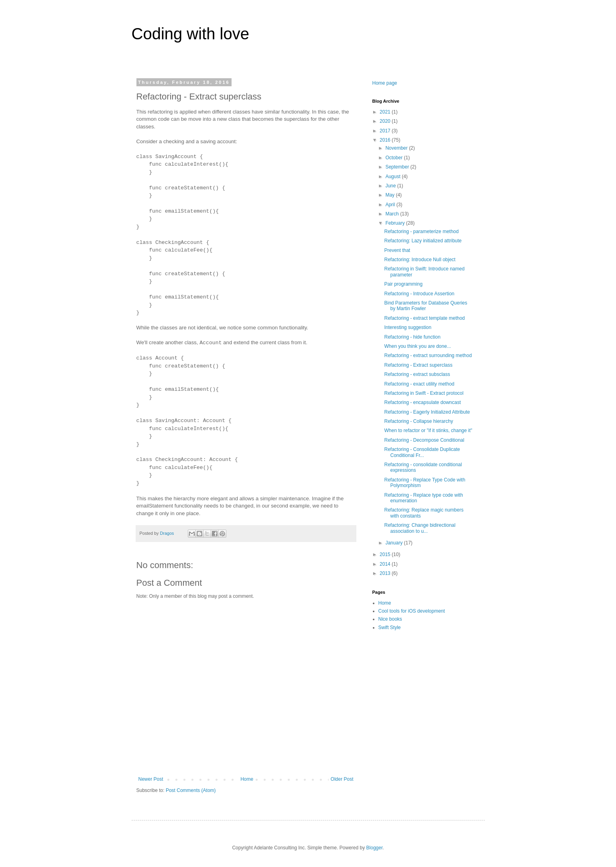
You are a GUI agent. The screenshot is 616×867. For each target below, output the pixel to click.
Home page (385, 83)
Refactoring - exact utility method (419, 384)
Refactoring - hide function (412, 337)
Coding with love (191, 34)
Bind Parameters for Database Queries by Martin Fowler (426, 306)
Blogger (375, 848)
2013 (386, 573)
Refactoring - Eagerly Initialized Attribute (427, 412)
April (391, 205)
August (393, 177)
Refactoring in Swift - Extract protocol (424, 393)
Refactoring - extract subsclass (417, 374)
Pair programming (403, 284)
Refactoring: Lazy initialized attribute (423, 241)
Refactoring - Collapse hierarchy (418, 421)
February (395, 223)
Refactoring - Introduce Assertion (419, 294)
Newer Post (151, 779)
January (394, 543)
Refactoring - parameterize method (421, 231)
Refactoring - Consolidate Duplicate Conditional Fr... (422, 452)
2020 (386, 121)
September (398, 167)
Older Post (342, 779)
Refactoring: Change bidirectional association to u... (420, 528)
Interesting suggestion (408, 327)
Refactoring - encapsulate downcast (422, 402)
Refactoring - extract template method (424, 318)
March (393, 214)
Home (247, 779)
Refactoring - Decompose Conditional (424, 440)
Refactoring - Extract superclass (418, 365)
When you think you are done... (417, 346)
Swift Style (390, 627)
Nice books (390, 619)
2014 (386, 564)
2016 (386, 140)
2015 (386, 554)
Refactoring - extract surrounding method (428, 355)
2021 (386, 112)
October (394, 158)
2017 (386, 131)
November (397, 148)
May (390, 195)
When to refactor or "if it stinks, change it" (428, 430)
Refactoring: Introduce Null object (420, 260)
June (391, 186)
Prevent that (397, 250)
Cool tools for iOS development (412, 611)
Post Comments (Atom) (191, 790)
